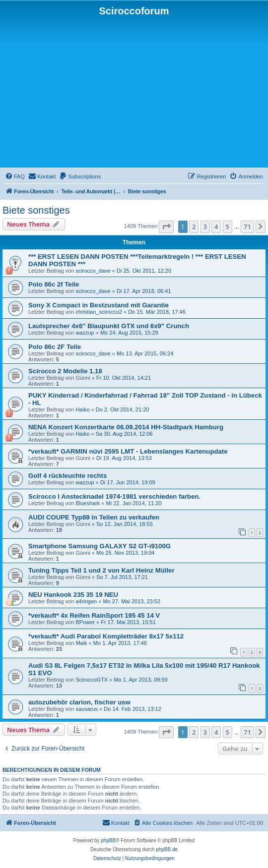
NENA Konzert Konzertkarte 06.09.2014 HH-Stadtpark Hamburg (126, 427)
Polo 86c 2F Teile (55, 347)
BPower (85, 622)
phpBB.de (167, 849)
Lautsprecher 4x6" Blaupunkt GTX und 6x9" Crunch (109, 326)
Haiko (82, 409)
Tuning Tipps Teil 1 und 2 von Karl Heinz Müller (101, 570)
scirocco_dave (93, 271)
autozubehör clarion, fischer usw (79, 702)
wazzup (85, 333)
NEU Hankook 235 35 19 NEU (73, 595)
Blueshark (88, 503)
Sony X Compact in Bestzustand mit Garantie (99, 305)
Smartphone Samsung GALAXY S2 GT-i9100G (100, 546)
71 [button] (247, 227)
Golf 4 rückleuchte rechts (67, 476)
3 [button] (205, 227)
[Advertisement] (134, 91)
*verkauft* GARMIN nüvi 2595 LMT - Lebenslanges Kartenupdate (128, 451)
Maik (81, 643)
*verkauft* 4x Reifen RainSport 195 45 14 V (94, 615)
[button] (166, 227)
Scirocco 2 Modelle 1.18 (65, 371)
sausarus (87, 709)
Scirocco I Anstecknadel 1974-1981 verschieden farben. (114, 496)
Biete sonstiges (36, 210)
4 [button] (216, 227)
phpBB (108, 840)
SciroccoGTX (92, 680)
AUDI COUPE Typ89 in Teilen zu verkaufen (94, 517)
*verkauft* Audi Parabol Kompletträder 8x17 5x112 (106, 636)
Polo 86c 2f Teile (54, 284)
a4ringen (86, 601)
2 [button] (194, 227)
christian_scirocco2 (99, 312)
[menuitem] (15, 176)
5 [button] (228, 227)
